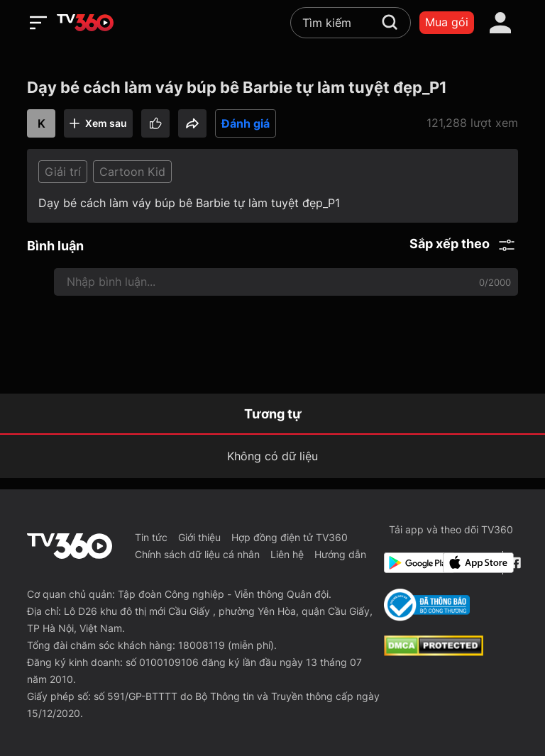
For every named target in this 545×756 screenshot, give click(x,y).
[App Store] (470, 563)
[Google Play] (411, 563)
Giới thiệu (199, 537)
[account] (500, 23)
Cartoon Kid (132, 172)
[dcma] (434, 652)
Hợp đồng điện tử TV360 (290, 537)
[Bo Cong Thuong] (427, 605)
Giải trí (63, 172)
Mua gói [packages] (447, 22)
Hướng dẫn (340, 554)
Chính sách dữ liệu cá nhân (197, 554)
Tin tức (151, 537)
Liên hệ (287, 554)
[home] (85, 23)
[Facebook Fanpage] (513, 563)
